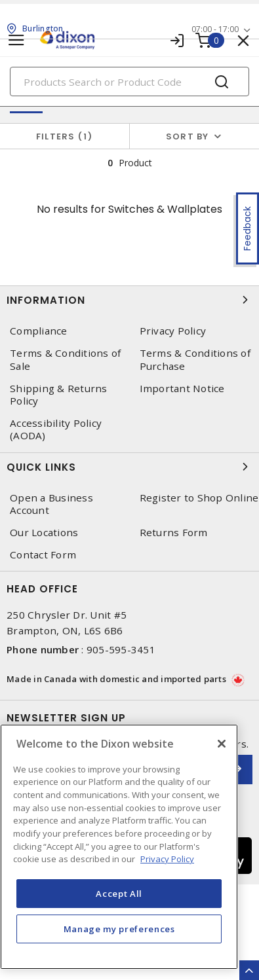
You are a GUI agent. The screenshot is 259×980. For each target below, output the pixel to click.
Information (129, 300)
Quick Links (129, 467)
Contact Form (43, 555)
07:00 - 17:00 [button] (215, 29)
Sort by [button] (188, 136)
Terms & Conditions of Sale (65, 359)
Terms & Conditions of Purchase (195, 359)
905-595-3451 (121, 649)
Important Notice (182, 389)
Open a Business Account (51, 504)
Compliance (39, 331)
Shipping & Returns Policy (59, 395)
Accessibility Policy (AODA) (56, 429)
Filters (65, 136)
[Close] (222, 744)
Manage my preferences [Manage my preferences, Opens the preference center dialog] (119, 929)
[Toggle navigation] (16, 40)
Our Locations (44, 533)
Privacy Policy (173, 331)
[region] (119, 847)
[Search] (129, 82)
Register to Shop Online (199, 498)
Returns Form (174, 533)
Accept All (119, 894)
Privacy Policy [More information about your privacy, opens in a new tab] (167, 859)
